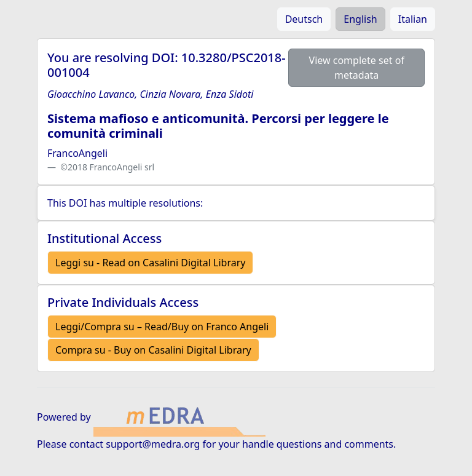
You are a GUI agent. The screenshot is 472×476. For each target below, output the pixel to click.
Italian (413, 19)
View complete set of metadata (357, 68)
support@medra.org (153, 444)
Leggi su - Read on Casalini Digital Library (150, 263)
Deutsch (304, 19)
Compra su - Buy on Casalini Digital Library (153, 350)
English (360, 19)
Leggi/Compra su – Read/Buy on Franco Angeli (162, 327)
